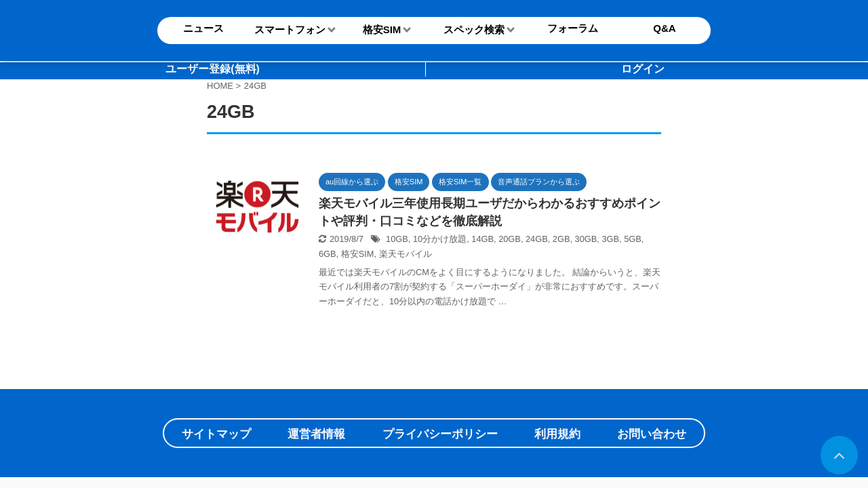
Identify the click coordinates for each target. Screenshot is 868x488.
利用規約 (557, 434)
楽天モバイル (406, 254)
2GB (561, 239)
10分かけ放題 (440, 239)
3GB (610, 239)
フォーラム (573, 28)
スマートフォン (290, 29)
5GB (633, 239)
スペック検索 (474, 29)
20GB (510, 239)
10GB (397, 239)
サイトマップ (216, 434)
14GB (482, 239)
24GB (537, 239)
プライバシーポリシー (440, 434)
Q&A (664, 28)
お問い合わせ (652, 434)
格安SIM (382, 29)
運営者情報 (316, 434)
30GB (586, 239)
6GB (328, 254)
